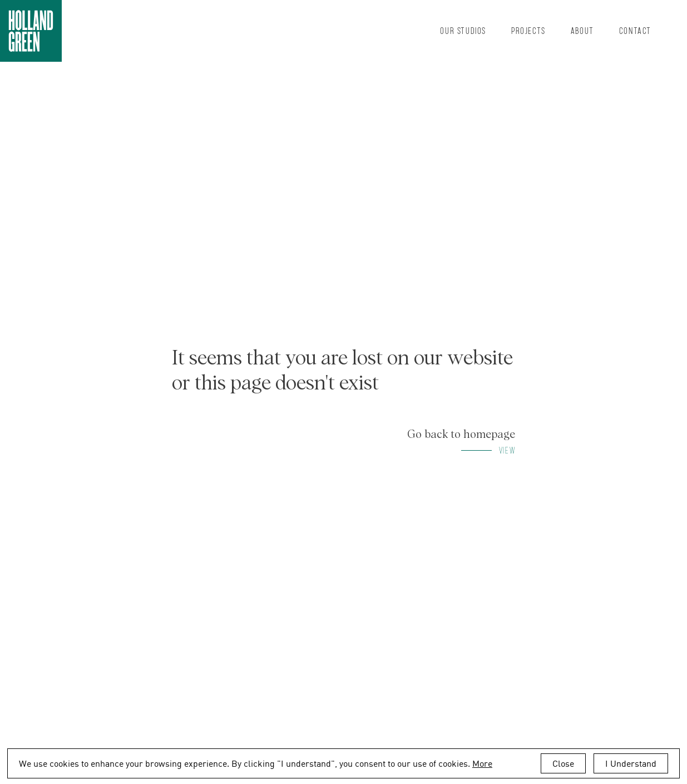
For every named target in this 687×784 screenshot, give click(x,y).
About (582, 30)
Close (563, 763)
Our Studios (463, 30)
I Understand (631, 763)
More (482, 763)
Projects (528, 30)
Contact (635, 30)
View (507, 450)
